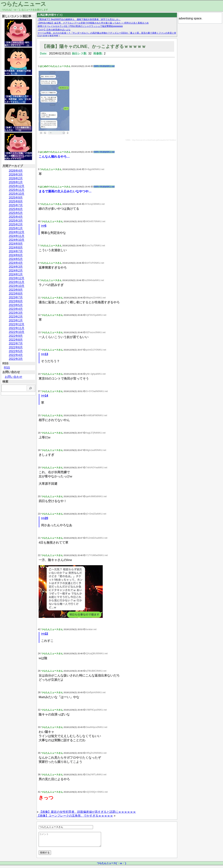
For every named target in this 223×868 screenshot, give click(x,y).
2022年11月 (17, 328)
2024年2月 (16, 271)
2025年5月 (16, 213)
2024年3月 (16, 267)
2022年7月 (16, 343)
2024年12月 (17, 232)
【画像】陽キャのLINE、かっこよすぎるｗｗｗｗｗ (94, 46)
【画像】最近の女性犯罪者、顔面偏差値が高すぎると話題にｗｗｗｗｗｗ (88, 812)
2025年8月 (16, 201)
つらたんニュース (24, 4)
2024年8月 (16, 247)
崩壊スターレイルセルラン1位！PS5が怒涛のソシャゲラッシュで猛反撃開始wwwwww (80, 26)
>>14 (45, 396)
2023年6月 (16, 301)
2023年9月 (16, 290)
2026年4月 (16, 171)
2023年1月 (16, 320)
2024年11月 (17, 236)
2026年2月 (16, 178)
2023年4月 (16, 309)
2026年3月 (16, 175)
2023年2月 (16, 317)
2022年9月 (16, 336)
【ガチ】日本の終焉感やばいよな (54, 30)
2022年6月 (16, 347)
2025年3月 (16, 221)
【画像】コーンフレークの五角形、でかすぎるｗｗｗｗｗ (75, 816)
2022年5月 (16, 351)
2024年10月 (17, 240)
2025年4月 (16, 217)
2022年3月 (16, 359)
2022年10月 (17, 332)
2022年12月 (17, 324)
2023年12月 (17, 278)
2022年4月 (16, 355)
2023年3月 (16, 313)
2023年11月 (17, 282)
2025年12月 (17, 186)
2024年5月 (16, 259)
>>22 (45, 634)
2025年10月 (17, 194)
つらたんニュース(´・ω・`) (111, 866)
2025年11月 (17, 190)
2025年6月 (16, 209)
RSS (7, 368)
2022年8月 (16, 340)
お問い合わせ (14, 377)
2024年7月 (16, 251)
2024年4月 (16, 263)
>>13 (45, 354)
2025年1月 (16, 228)
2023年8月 (16, 294)
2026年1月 (16, 182)
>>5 (44, 226)
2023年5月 (16, 305)
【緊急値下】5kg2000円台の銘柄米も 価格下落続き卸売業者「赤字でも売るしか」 (79, 19)
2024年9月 (16, 244)
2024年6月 (16, 255)
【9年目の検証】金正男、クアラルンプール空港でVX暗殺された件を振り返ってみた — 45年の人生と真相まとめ (93, 23)
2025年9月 (16, 198)
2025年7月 (16, 205)
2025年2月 (16, 224)
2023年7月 (16, 297)
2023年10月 (17, 286)
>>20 (45, 518)
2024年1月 (16, 274)
